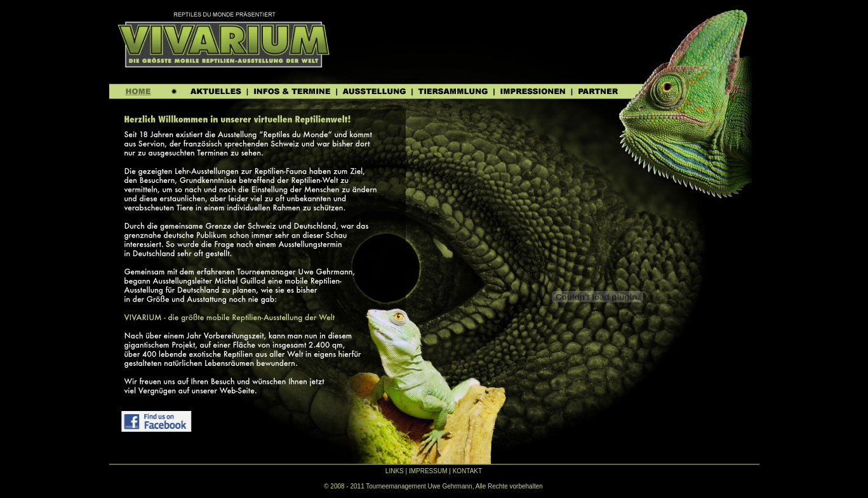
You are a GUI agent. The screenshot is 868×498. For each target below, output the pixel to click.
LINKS (395, 471)
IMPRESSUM (428, 471)
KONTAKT (467, 471)
